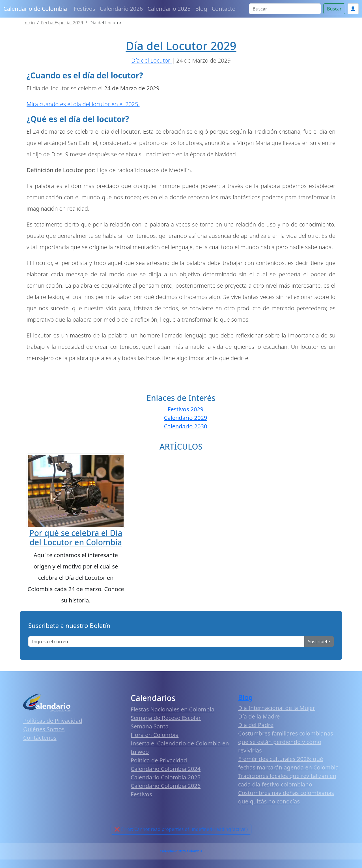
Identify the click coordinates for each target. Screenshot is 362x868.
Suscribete (319, 642)
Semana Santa (150, 726)
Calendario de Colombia (35, 9)
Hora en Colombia (155, 735)
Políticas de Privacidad (53, 721)
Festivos (84, 9)
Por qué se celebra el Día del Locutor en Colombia (76, 538)
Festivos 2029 (186, 409)
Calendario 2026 (121, 9)
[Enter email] (166, 642)
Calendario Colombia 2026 (166, 786)
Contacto (223, 9)
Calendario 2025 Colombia (181, 851)
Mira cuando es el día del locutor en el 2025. (83, 104)
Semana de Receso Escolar (166, 718)
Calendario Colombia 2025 (166, 777)
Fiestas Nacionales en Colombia (173, 709)
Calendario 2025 (169, 9)
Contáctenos (40, 738)
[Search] (285, 9)
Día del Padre (256, 725)
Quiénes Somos (44, 729)
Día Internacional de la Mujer (277, 708)
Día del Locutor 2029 (181, 46)
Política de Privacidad (159, 760)
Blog (201, 9)
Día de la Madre (259, 716)
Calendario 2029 (186, 418)
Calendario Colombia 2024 (166, 769)
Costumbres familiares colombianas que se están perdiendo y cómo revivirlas (286, 742)
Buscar (334, 9)
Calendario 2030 (186, 426)
